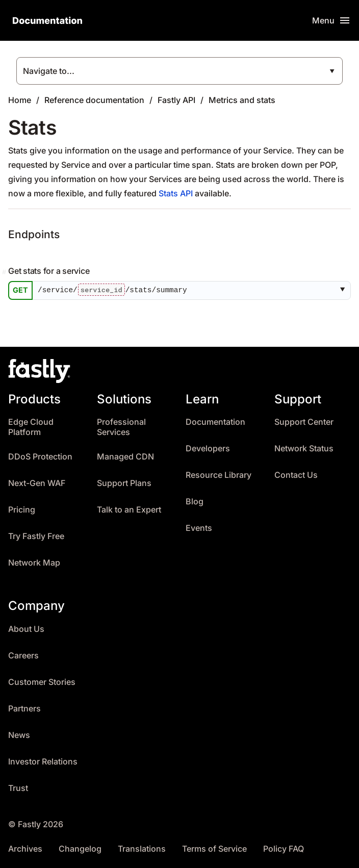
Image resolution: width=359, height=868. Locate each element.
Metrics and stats (242, 100)
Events (199, 528)
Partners (24, 709)
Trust (18, 788)
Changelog (80, 849)
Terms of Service (214, 849)
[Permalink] (5, 272)
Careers (23, 656)
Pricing (22, 510)
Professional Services (121, 427)
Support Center (304, 422)
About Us (26, 629)
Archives (25, 849)
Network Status (304, 449)
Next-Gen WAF (37, 483)
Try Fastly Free (36, 536)
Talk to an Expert (129, 510)
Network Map (34, 563)
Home (20, 100)
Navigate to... (49, 71)
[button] (344, 291)
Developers (208, 449)
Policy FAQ (284, 849)
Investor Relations (43, 762)
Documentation (215, 422)
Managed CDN (125, 457)
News (19, 735)
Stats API (176, 193)
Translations (142, 849)
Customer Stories (42, 682)
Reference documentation (94, 100)
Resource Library (219, 475)
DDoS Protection (40, 457)
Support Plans (124, 483)
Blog (195, 502)
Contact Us (296, 475)
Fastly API (176, 100)
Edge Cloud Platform (31, 427)
